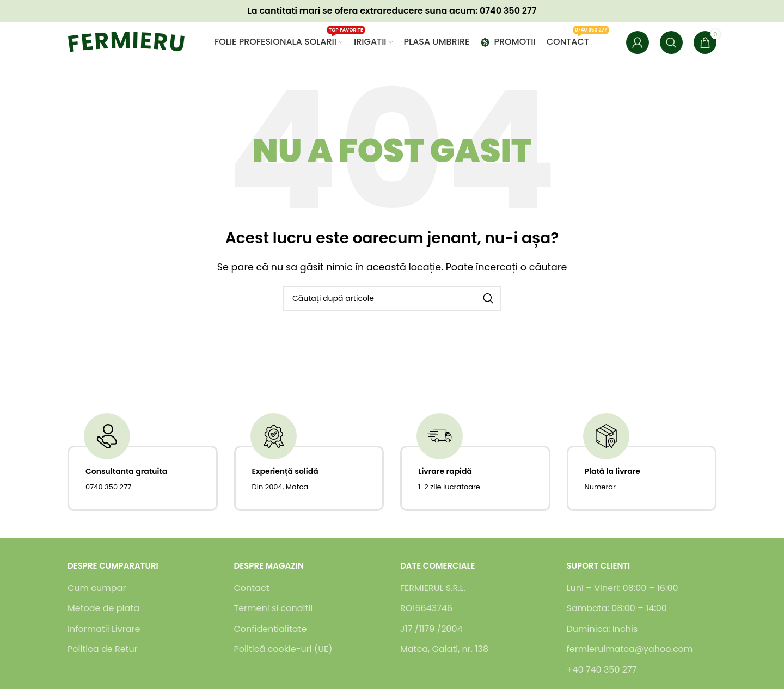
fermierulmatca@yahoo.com (630, 649)
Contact (252, 588)
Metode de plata (103, 608)
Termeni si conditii (274, 608)
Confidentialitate (271, 629)
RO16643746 (426, 608)
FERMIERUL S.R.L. (433, 588)
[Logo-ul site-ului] (136, 42)
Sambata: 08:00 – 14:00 (617, 608)
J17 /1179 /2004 (431, 629)
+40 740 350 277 (602, 670)
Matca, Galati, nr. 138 (444, 649)
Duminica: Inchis (602, 629)
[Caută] (671, 42)
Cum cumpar (97, 588)
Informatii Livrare (104, 629)
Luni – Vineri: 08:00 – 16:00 (623, 588)
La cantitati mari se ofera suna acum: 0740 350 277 (392, 11)
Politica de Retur (103, 649)
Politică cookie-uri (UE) (283, 649)
